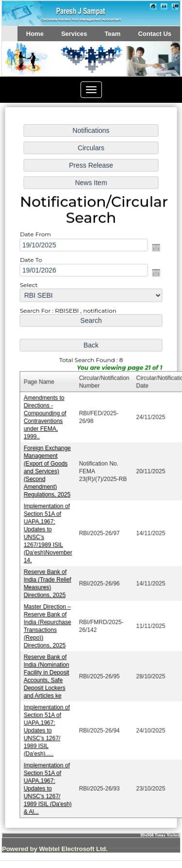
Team (112, 34)
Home (35, 34)
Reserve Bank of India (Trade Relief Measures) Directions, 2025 (48, 582)
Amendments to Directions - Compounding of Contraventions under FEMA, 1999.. (46, 418)
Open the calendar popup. (155, 252)
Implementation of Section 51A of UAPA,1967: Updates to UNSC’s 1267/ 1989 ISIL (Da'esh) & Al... (48, 783)
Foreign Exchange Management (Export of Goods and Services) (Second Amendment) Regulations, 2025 (48, 471)
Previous (23, 68)
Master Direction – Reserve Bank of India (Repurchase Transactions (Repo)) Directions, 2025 (48, 624)
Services (74, 34)
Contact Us (155, 34)
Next (157, 68)
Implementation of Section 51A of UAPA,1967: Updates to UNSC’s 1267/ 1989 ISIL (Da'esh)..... (47, 726)
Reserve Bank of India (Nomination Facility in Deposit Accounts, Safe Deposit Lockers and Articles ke (47, 673)
